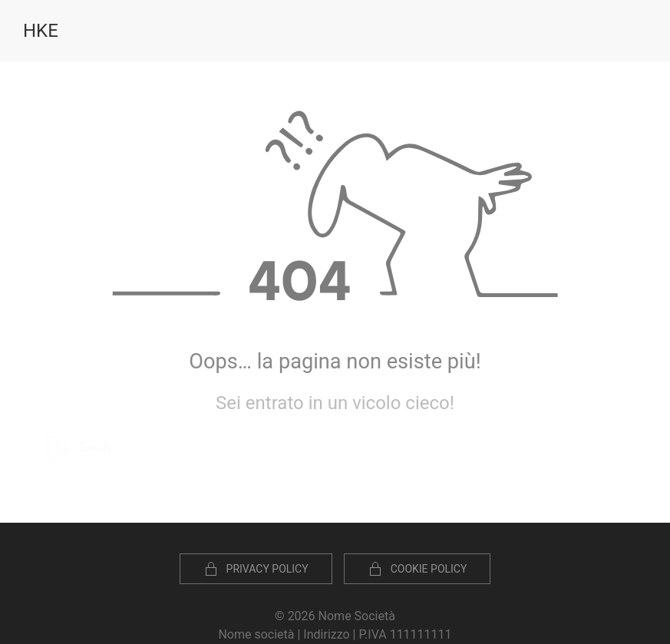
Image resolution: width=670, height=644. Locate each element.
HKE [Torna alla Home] (41, 31)
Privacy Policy (256, 569)
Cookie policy (418, 569)
